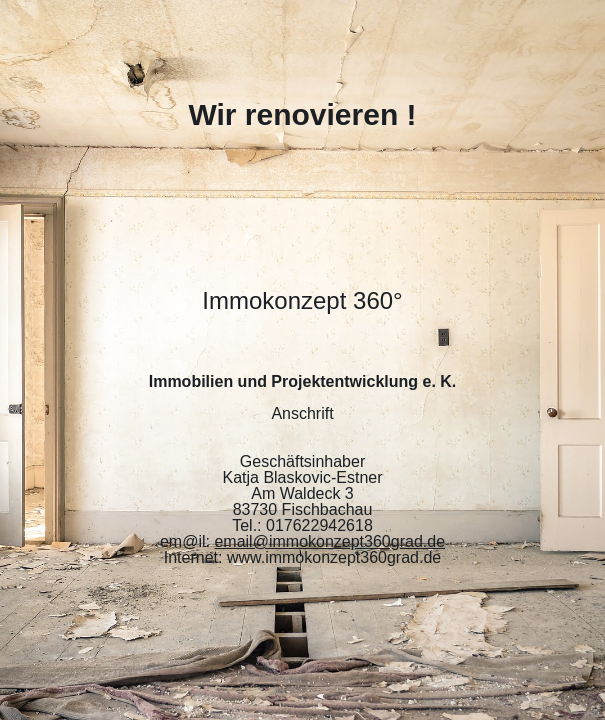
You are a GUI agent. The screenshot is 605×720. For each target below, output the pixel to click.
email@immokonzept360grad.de (329, 541)
